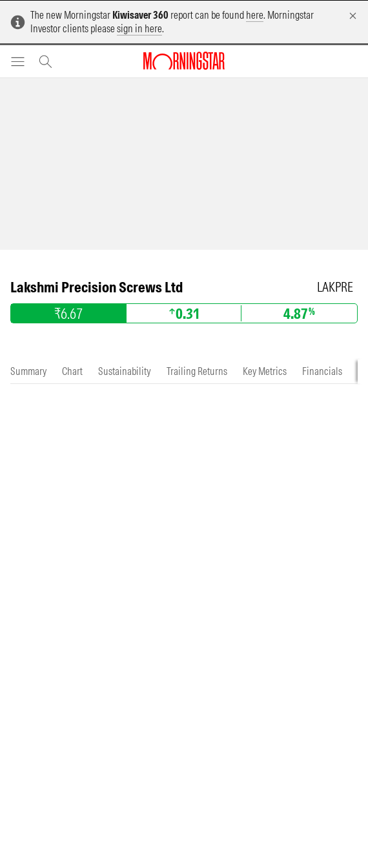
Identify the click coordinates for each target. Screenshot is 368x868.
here (255, 15)
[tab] (28, 371)
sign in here (139, 28)
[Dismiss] (353, 16)
